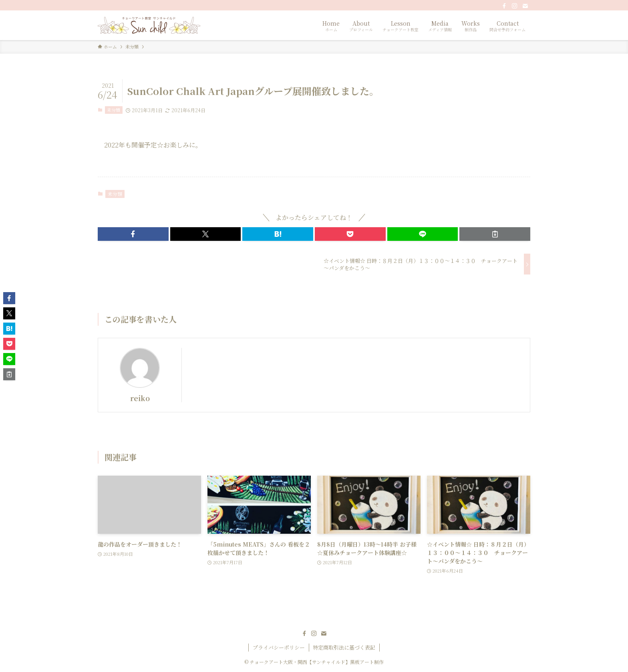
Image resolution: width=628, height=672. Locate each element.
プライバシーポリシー (279, 647)
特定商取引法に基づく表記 (344, 647)
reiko (140, 398)
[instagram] (515, 6)
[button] (133, 234)
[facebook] (504, 6)
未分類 (114, 110)
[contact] (525, 6)
